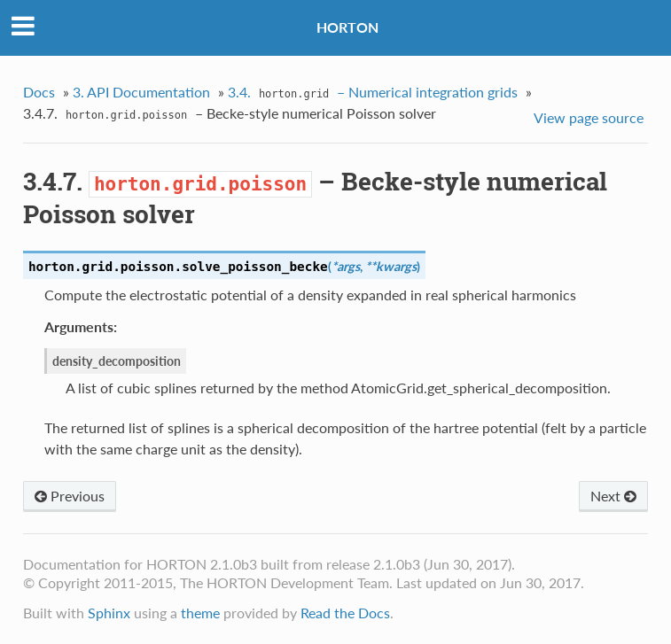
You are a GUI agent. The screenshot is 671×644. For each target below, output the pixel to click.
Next (613, 496)
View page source (589, 117)
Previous (70, 496)
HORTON (347, 27)
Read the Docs (345, 613)
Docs (39, 92)
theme (200, 613)
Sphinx (109, 613)
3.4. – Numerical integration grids (373, 94)
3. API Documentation (141, 92)
